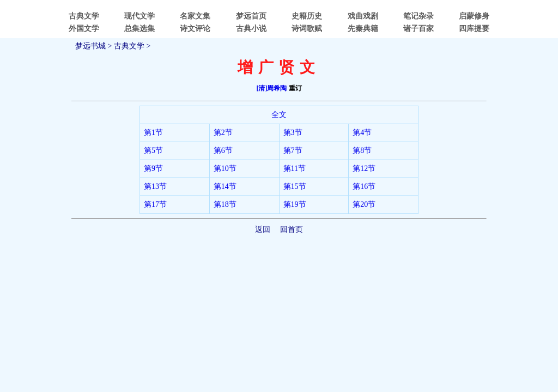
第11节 (295, 169)
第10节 (225, 169)
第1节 (153, 133)
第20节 (364, 204)
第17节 (155, 204)
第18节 (225, 204)
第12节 (364, 169)
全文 (279, 115)
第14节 (225, 186)
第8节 (362, 151)
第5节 (153, 151)
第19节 (295, 204)
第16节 (364, 186)
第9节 (153, 169)
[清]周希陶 (272, 88)
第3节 (293, 133)
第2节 (223, 133)
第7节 (293, 151)
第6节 (223, 151)
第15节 (295, 186)
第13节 (155, 186)
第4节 (362, 133)
